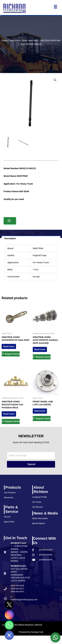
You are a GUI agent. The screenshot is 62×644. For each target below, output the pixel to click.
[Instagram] (9, 615)
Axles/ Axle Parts (30, 40)
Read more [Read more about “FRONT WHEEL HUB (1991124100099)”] (40, 411)
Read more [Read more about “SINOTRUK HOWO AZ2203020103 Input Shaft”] (9, 346)
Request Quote (12, 354)
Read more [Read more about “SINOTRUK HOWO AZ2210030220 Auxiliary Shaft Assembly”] (40, 349)
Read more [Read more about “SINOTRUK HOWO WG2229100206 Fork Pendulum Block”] (9, 414)
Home (4, 40)
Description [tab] (10, 238)
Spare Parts (15, 40)
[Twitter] (9, 605)
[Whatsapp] (9, 625)
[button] (55, 7)
